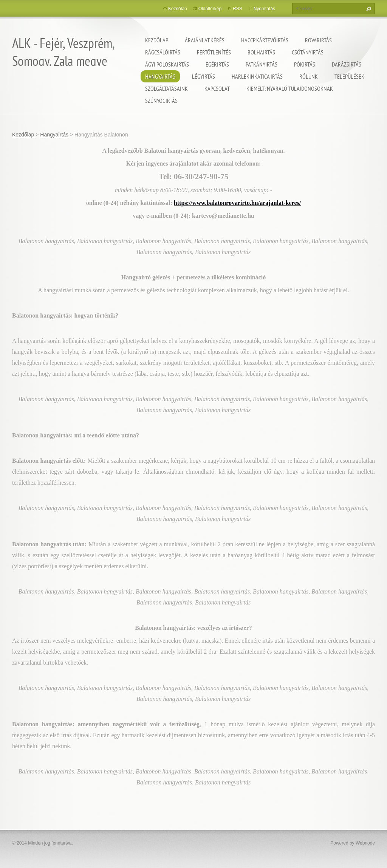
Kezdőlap (157, 40)
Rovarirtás (318, 40)
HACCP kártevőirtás (265, 40)
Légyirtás (204, 76)
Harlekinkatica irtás (257, 76)
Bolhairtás (261, 52)
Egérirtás (217, 64)
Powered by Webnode (353, 843)
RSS (238, 9)
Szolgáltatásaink (166, 88)
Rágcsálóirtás (163, 52)
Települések (349, 76)
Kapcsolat (217, 88)
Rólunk (309, 76)
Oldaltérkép (210, 9)
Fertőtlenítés (214, 52)
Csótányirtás (308, 52)
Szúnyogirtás (161, 101)
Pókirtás (305, 64)
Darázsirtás (347, 64)
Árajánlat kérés (205, 40)
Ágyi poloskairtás (167, 64)
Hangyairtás (160, 76)
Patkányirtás (262, 64)
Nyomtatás (264, 9)
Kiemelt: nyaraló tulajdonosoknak (290, 88)
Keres (368, 9)
